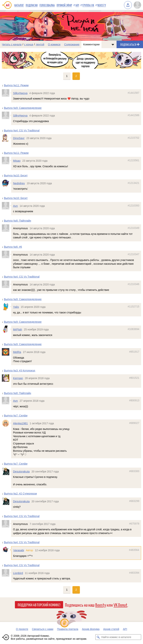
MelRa (17, 352)
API (77, 5)
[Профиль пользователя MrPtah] (7, 329)
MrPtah (18, 329)
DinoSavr (19, 138)
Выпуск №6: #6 (13, 247)
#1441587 (134, 93)
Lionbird (18, 573)
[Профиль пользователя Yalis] (7, 307)
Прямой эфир (64, 5)
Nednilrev (19, 183)
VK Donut (120, 605)
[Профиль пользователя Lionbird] (7, 573)
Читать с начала (12, 44)
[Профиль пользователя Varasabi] (7, 550)
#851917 (134, 352)
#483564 (134, 550)
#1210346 (134, 284)
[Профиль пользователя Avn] (7, 206)
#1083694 (134, 329)
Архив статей (111, 629)
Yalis (16, 307)
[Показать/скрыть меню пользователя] (137, 5)
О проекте (22, 629)
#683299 (134, 501)
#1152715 (134, 307)
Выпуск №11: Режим (16, 85)
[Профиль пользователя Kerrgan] (7, 378)
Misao (17, 161)
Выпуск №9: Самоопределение (23, 108)
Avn (15, 206)
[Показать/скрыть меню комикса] (113, 44)
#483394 (134, 573)
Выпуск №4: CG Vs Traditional (22, 130)
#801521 (134, 378)
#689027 (134, 423)
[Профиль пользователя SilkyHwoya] (7, 93)
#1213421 (134, 183)
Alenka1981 (20, 423)
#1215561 (134, 160)
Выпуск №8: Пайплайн (18, 221)
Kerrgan (18, 378)
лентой (40, 44)
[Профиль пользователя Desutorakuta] (7, 471)
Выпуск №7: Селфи (16, 416)
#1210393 (134, 205)
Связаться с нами (43, 629)
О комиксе (54, 44)
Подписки (32, 5)
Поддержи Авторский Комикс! (39, 605)
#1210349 (134, 228)
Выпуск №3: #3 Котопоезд (20, 371)
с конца (29, 44)
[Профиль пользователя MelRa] (7, 352)
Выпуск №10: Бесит (16, 175)
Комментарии (91, 44)
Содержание (72, 44)
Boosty (102, 5)
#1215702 (134, 138)
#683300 (134, 471)
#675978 (134, 524)
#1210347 (134, 254)
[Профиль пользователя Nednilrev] (7, 183)
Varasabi (19, 550)
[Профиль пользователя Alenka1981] (7, 423)
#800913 (134, 400)
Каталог (19, 5)
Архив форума (91, 629)
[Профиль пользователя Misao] (7, 161)
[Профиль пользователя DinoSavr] (7, 138)
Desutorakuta (21, 471)
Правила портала (68, 629)
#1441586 (134, 115)
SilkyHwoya (20, 93)
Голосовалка (47, 5)
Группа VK (88, 5)
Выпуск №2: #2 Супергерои (20, 494)
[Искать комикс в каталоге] (98, 637)
